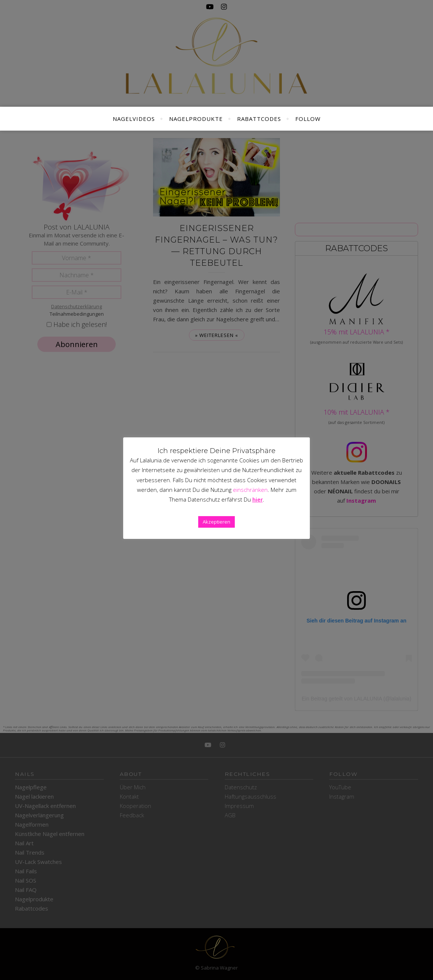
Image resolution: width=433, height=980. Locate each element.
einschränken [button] (250, 490)
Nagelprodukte (196, 119)
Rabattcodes (259, 119)
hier (258, 499)
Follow (308, 119)
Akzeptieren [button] (216, 522)
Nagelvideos (134, 119)
